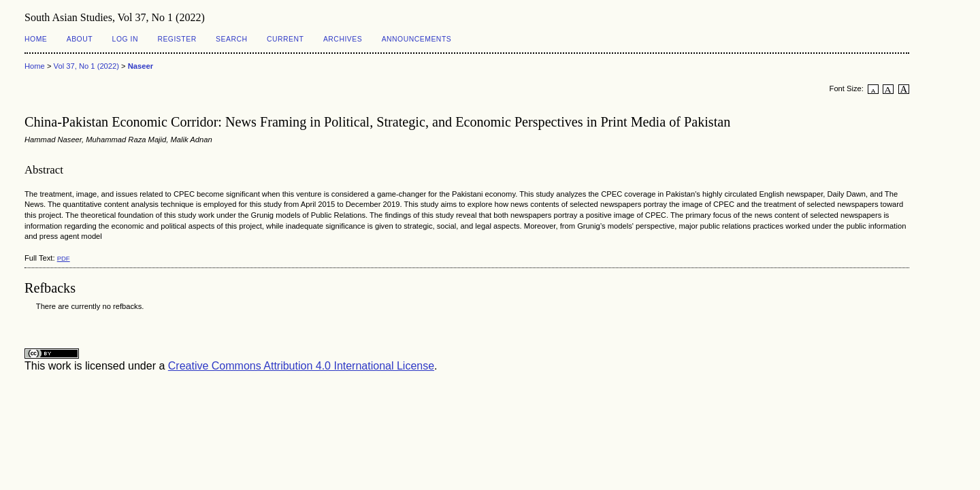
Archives (343, 39)
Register (177, 39)
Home (36, 39)
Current (285, 39)
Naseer (141, 66)
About (80, 39)
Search (231, 39)
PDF (64, 258)
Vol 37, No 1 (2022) (86, 66)
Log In (125, 39)
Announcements (417, 39)
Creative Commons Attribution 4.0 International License (301, 366)
